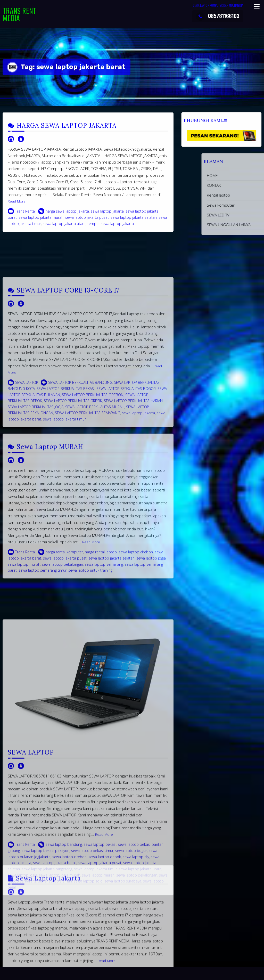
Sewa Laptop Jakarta (48, 945)
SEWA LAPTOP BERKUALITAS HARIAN (133, 480)
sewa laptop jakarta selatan (134, 226)
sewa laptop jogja (151, 634)
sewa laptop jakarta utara (64, 232)
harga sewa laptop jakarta (67, 220)
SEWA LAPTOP (27, 462)
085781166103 (218, 16)
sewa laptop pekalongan (63, 640)
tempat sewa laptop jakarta (111, 232)
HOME (254, 175)
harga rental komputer (64, 628)
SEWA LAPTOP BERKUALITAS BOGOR (126, 468)
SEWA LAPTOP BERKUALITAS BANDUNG (80, 462)
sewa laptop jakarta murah (41, 226)
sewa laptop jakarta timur (64, 498)
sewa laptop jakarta (107, 220)
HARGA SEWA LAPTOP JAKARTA (67, 134)
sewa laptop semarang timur (43, 647)
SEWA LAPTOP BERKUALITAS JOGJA (36, 486)
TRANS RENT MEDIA (19, 14)
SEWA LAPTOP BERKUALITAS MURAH (95, 486)
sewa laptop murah (24, 640)
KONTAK (256, 185)
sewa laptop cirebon (136, 628)
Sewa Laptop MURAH (50, 523)
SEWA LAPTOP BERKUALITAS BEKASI (66, 468)
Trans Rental (25, 220)
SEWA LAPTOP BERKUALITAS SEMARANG (88, 492)
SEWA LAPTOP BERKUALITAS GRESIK (73, 480)
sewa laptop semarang (104, 640)
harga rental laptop (101, 628)
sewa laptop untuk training (90, 647)
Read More (17, 210)
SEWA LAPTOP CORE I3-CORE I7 (68, 369)
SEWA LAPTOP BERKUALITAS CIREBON (93, 474)
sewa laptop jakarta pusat (87, 226)
